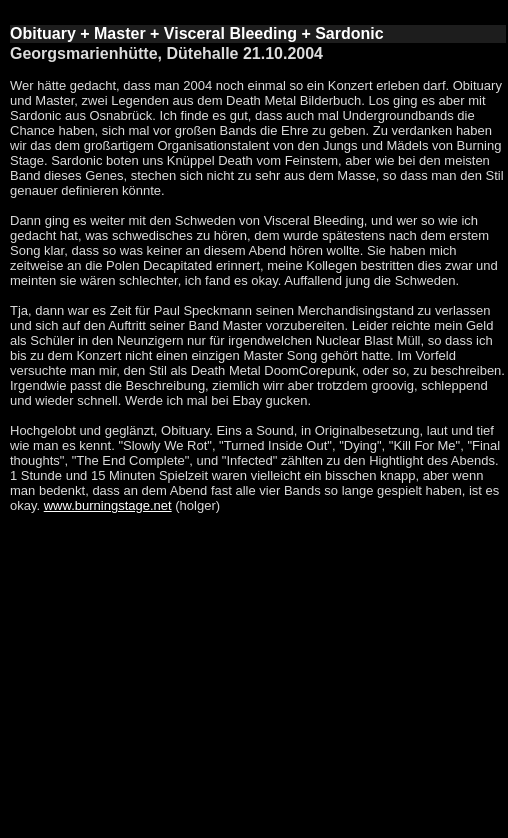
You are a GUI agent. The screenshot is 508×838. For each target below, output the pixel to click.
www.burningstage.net (108, 505)
